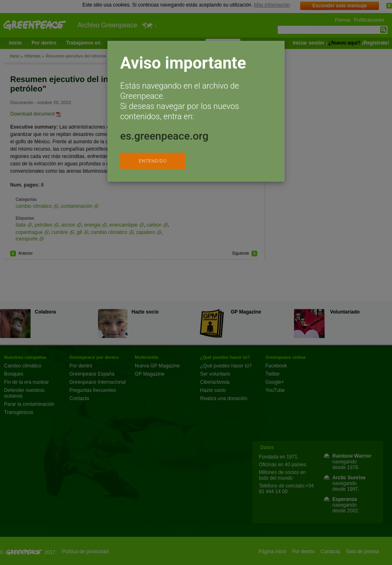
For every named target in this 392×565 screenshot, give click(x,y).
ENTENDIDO (153, 161)
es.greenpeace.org (164, 136)
